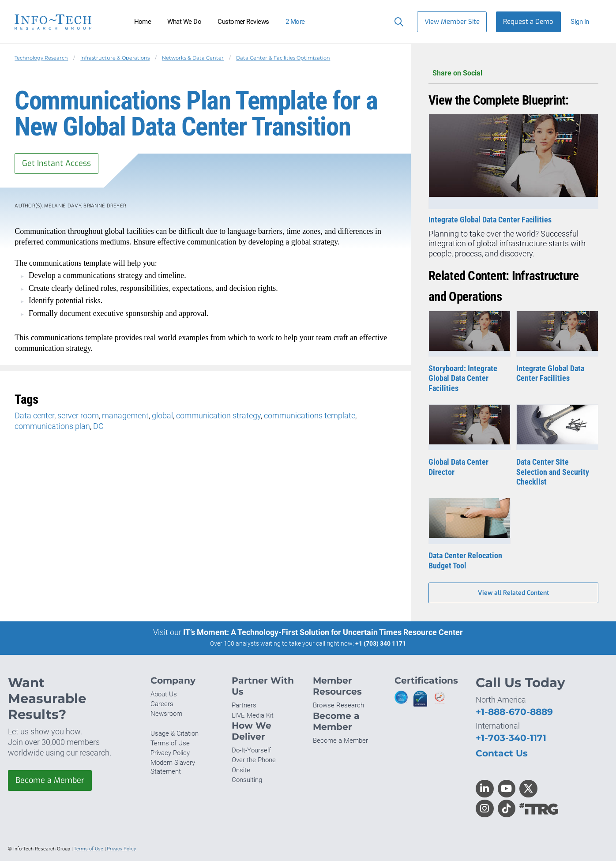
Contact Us (502, 753)
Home (143, 22)
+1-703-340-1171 (511, 738)
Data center (34, 415)
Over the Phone (254, 760)
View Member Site (452, 22)
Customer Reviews (243, 22)
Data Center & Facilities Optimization (283, 58)
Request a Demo (528, 22)
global (162, 415)
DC (98, 426)
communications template (310, 415)
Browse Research (338, 705)
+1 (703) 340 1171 (381, 643)
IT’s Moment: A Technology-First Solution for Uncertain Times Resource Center (323, 632)
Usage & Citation (175, 733)
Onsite (241, 770)
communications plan (52, 426)
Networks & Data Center (193, 58)
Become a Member (50, 780)
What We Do (184, 22)
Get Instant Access (56, 163)
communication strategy (218, 415)
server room (78, 415)
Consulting (247, 780)
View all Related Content (513, 593)
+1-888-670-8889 (514, 712)
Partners (244, 705)
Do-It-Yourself (251, 750)
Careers (162, 704)
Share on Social (513, 73)
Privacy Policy (170, 753)
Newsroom (166, 714)
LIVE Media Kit (253, 715)
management (125, 415)
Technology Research (41, 58)
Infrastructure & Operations (115, 58)
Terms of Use (170, 743)
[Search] (397, 22)
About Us (164, 694)
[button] (584, 22)
